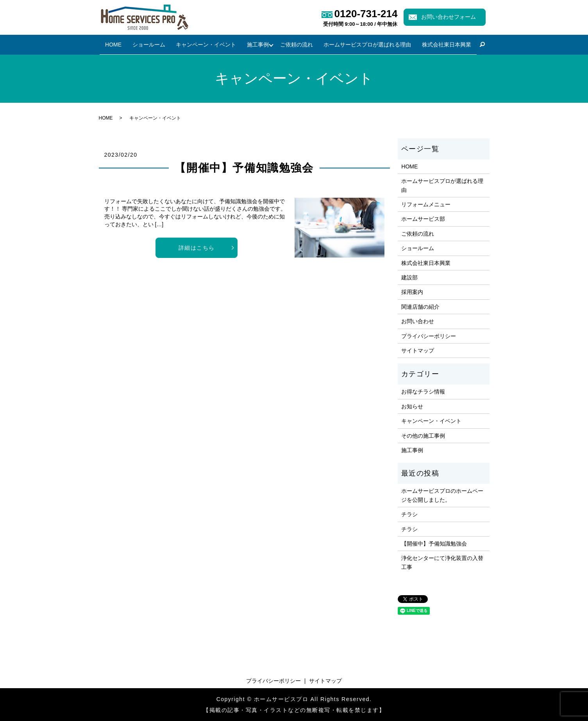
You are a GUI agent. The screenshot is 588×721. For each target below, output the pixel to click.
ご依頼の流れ (297, 44)
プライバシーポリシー (429, 336)
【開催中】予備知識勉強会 (244, 168)
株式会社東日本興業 (445, 44)
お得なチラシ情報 (423, 392)
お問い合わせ (418, 321)
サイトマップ (418, 351)
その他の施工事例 (423, 435)
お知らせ (412, 406)
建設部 (409, 277)
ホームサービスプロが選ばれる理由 (367, 44)
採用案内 (412, 292)
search (481, 45)
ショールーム (149, 44)
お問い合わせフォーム (449, 17)
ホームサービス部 (423, 219)
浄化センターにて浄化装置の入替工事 (442, 562)
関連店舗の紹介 (420, 307)
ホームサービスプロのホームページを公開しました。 (442, 495)
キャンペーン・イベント (206, 44)
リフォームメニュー (426, 204)
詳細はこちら (197, 248)
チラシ (409, 514)
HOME (115, 44)
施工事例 (256, 44)
